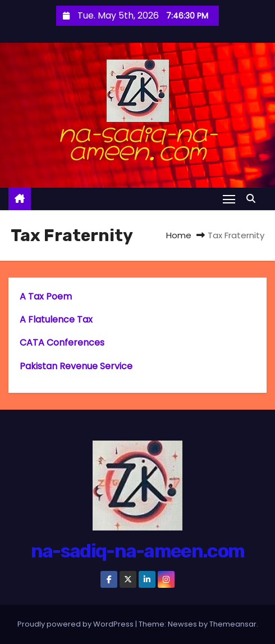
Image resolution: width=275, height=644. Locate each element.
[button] (254, 199)
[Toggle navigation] (229, 199)
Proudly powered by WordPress (76, 624)
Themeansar (233, 624)
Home (179, 235)
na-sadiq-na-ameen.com (137, 140)
